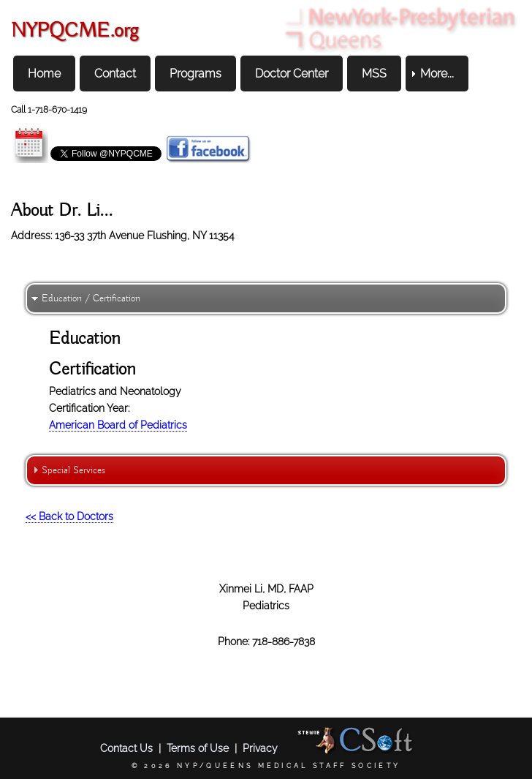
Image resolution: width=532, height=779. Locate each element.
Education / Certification (91, 298)
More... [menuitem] (437, 74)
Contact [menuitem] (115, 74)
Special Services (73, 470)
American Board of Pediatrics (118, 425)
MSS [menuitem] (374, 74)
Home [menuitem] (44, 74)
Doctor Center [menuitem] (292, 74)
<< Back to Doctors (69, 516)
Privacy (260, 748)
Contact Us (126, 748)
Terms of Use (198, 748)
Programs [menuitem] (195, 74)
